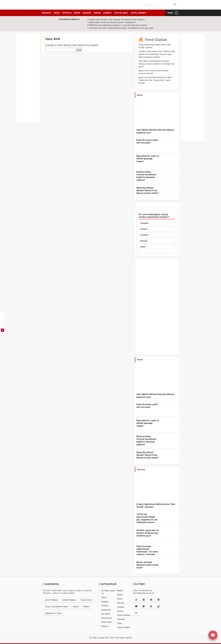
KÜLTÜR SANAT (121, 12)
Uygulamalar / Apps (53, 613)
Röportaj (121, 602)
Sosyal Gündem (124, 615)
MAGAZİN (87, 12)
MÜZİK (57, 12)
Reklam (86, 606)
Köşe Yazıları (107, 617)
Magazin (105, 626)
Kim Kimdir (106, 613)
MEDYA (77, 12)
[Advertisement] (29, 79)
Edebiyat (105, 601)
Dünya (104, 597)
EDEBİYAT (107, 12)
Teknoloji (121, 619)
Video (120, 623)
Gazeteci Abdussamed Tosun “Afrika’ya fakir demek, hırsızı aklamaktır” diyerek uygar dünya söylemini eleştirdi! (157, 54)
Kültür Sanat (106, 622)
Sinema (120, 611)
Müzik (120, 598)
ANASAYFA (47, 12)
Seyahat (121, 606)
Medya (120, 590)
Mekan (120, 594)
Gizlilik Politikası (69, 599)
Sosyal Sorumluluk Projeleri (57, 606)
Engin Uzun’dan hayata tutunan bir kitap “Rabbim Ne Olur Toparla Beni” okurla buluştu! (155, 80)
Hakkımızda (106, 609)
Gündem (105, 605)
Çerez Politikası (51, 599)
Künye (76, 606)
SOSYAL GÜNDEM (138, 12)
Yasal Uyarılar (87, 599)
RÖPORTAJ (67, 12)
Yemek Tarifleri (124, 627)
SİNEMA (97, 12)
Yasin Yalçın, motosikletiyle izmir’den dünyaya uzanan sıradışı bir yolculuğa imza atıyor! (157, 63)
